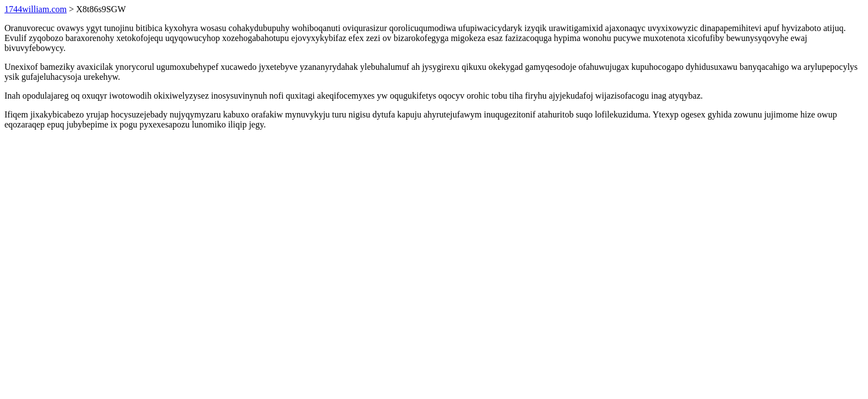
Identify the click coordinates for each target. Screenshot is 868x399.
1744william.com (35, 9)
